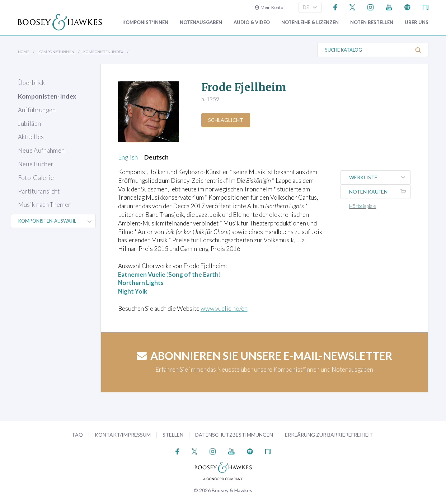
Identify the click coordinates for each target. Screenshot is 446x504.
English (128, 157)
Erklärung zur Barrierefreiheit (329, 435)
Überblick (32, 83)
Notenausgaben (201, 22)
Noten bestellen (372, 22)
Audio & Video (252, 22)
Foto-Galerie (36, 178)
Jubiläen (30, 123)
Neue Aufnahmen (41, 150)
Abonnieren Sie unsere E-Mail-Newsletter (264, 356)
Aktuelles (31, 137)
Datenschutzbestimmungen (234, 435)
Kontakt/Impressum (123, 435)
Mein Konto (269, 7)
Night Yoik (133, 291)
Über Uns (417, 22)
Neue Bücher (36, 164)
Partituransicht (39, 191)
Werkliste (380, 177)
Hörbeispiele (363, 206)
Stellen (173, 435)
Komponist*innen (145, 22)
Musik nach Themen (45, 205)
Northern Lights (141, 283)
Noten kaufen (380, 192)
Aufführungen (37, 110)
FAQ (78, 435)
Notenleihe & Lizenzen (310, 22)
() (170, 274)
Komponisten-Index (103, 52)
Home (24, 52)
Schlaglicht (226, 120)
